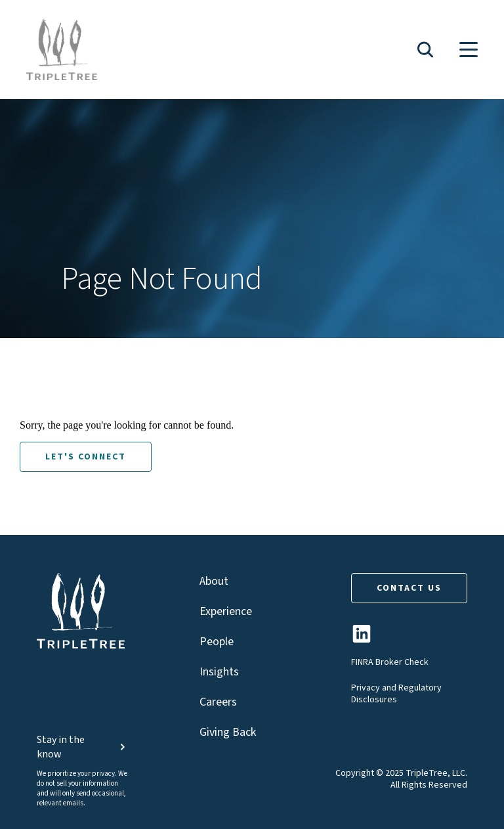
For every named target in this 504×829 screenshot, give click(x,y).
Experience (226, 611)
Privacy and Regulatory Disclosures (396, 694)
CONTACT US (409, 588)
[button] (425, 50)
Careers (218, 702)
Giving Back (228, 732)
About (214, 581)
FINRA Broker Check (390, 662)
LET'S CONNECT (86, 457)
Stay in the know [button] (82, 747)
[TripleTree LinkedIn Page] (362, 639)
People (217, 642)
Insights (219, 672)
